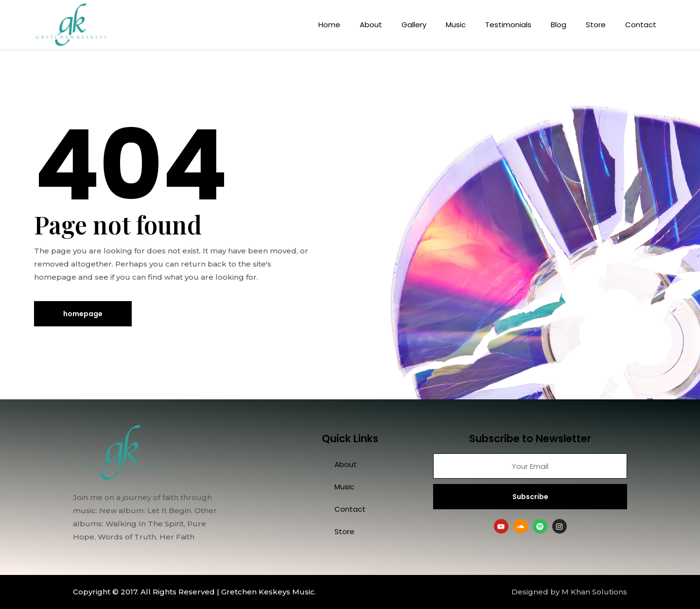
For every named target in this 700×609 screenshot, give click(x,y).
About (371, 25)
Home (329, 25)
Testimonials (508, 25)
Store (596, 25)
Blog (559, 25)
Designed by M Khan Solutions (569, 592)
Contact (641, 25)
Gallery (414, 25)
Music (456, 25)
